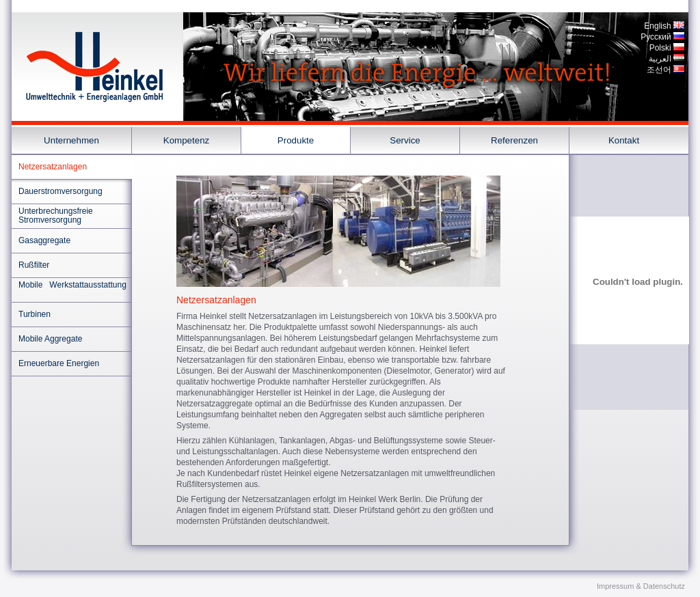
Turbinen (35, 314)
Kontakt (624, 140)
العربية (660, 59)
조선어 (659, 70)
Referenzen (514, 140)
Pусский (656, 37)
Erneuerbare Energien (59, 363)
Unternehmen (71, 140)
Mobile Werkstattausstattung (72, 285)
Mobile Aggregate (50, 339)
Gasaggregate (44, 240)
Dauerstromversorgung (60, 191)
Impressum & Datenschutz (641, 586)
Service (405, 140)
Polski (660, 48)
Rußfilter (34, 265)
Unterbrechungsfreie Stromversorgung (56, 216)
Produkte (296, 140)
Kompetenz (186, 140)
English (657, 26)
